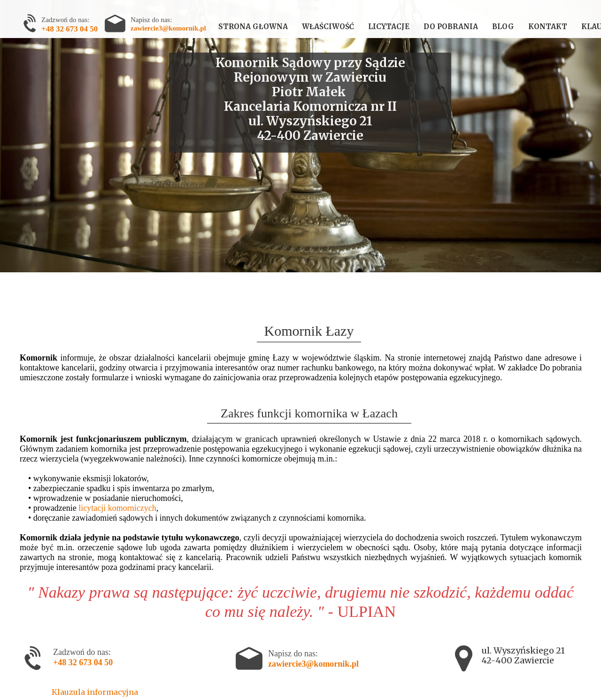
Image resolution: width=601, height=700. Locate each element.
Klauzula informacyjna (95, 692)
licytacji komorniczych (117, 508)
